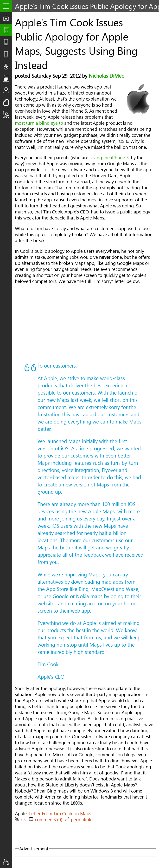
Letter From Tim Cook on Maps (60, 813)
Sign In (7, 862)
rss (23, 819)
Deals (7, 66)
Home (7, 18)
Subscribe (7, 115)
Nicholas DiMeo (107, 75)
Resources (7, 103)
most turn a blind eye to (39, 123)
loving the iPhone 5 (109, 157)
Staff (7, 90)
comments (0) (49, 819)
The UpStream (7, 30)
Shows (7, 42)
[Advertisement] (84, 323)
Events (7, 78)
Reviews (7, 54)
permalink (81, 819)
